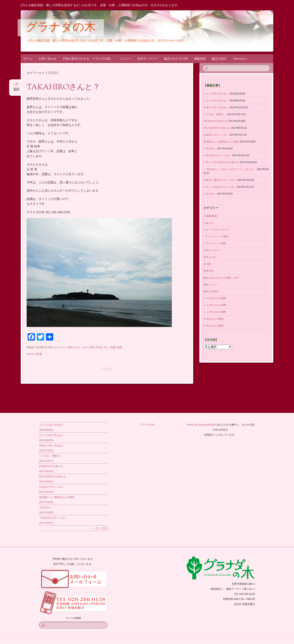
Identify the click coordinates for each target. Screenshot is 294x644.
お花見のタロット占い (216, 135)
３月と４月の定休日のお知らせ (221, 162)
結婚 (119, 347)
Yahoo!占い (240, 59)
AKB (92, 347)
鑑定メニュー (211, 284)
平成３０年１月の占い (216, 107)
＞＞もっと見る (99, 528)
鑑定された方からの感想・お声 (221, 278)
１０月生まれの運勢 (215, 298)
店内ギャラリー (148, 59)
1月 (16, 86)
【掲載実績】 (211, 216)
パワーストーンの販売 (216, 236)
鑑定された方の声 (176, 59)
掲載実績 (200, 59)
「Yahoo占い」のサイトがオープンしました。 (230, 169)
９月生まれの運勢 (214, 326)
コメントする (34, 354)
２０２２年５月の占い (216, 94)
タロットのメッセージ (216, 230)
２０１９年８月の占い (216, 101)
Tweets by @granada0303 (201, 425)
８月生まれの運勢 (214, 319)
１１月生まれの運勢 (215, 305)
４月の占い (210, 148)
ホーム (28, 59)
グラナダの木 (61, 28)
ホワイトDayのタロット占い (220, 187)
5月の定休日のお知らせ (217, 128)
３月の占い (210, 194)
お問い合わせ (48, 59)
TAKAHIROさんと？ (63, 87)
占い (107, 347)
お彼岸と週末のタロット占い (220, 180)
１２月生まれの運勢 (215, 312)
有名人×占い (75, 347)
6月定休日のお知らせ (216, 121)
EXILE (99, 347)
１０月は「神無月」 (215, 114)
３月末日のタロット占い (217, 155)
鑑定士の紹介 (211, 291)
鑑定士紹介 (219, 59)
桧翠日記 (209, 271)
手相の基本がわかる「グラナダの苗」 (88, 59)
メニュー (125, 59)
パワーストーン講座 (215, 243)
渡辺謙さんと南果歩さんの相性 (221, 142)
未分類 (207, 264)
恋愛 (113, 347)
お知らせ (209, 223)
